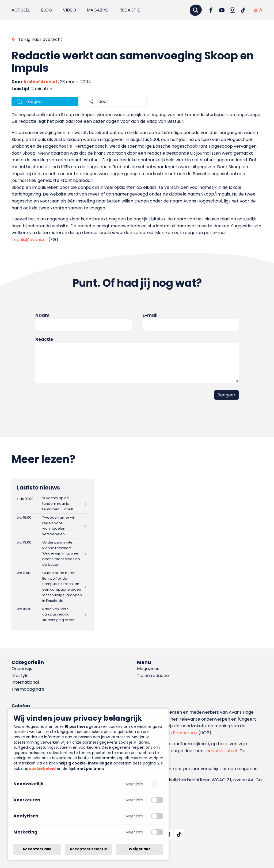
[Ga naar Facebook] (211, 10)
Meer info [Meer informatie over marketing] (134, 832)
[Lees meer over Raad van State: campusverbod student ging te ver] (52, 615)
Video (69, 10)
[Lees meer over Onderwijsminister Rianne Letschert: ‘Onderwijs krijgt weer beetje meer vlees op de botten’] (52, 554)
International (25, 682)
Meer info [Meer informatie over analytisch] (134, 816)
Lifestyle (20, 676)
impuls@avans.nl (29, 240)
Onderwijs (22, 669)
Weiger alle (140, 849)
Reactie (44, 339)
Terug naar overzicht (40, 39)
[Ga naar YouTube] (222, 10)
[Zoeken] (196, 10)
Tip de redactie (153, 676)
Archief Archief (40, 82)
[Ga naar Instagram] (233, 10)
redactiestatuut (221, 751)
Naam (42, 315)
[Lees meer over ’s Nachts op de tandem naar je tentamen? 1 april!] (52, 504)
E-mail (150, 315)
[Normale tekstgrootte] (256, 10)
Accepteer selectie (88, 849)
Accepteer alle (37, 849)
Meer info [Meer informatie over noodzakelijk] (134, 784)
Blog (46, 10)
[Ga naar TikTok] (243, 10)
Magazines (148, 669)
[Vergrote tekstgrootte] (261, 10)
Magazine (98, 10)
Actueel (21, 10)
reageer (35, 102)
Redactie (130, 10)
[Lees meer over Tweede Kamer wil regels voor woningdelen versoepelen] (52, 526)
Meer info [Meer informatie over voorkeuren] (134, 800)
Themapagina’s (28, 689)
